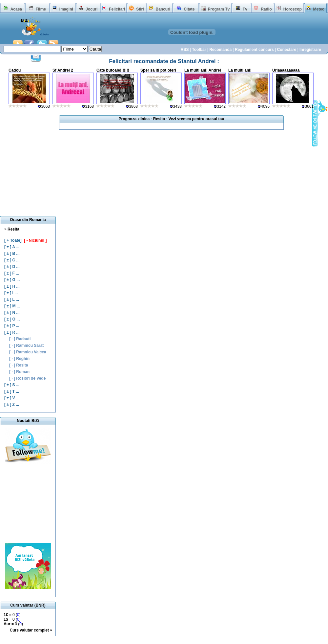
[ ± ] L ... (12, 300)
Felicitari (117, 9)
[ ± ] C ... (12, 260)
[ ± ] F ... (12, 273)
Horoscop (293, 9)
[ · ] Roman (19, 372)
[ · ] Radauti (20, 339)
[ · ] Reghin (19, 359)
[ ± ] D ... (12, 267)
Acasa (16, 9)
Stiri (140, 9)
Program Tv (219, 9)
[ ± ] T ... (12, 391)
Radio (266, 9)
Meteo (319, 9)
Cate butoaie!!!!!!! (113, 70)
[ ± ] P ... (12, 326)
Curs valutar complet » (31, 630)
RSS (185, 50)
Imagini (66, 9)
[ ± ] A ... (12, 247)
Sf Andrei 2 (63, 70)
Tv (245, 9)
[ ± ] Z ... (12, 405)
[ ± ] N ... (12, 313)
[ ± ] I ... (11, 293)
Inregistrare (310, 50)
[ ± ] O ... (12, 319)
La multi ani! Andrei (203, 70)
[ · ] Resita (19, 365)
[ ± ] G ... (12, 280)
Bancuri (163, 9)
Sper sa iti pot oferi (158, 70)
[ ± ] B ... (12, 254)
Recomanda (220, 50)
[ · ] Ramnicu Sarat (26, 345)
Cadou (15, 70)
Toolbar (199, 50)
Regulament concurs (254, 50)
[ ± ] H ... (12, 286)
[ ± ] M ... (12, 306)
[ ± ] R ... (12, 332)
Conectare (287, 50)
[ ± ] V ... (12, 398)
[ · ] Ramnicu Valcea (28, 352)
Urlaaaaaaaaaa (286, 70)
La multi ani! (240, 70)
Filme (41, 9)
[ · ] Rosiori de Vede (27, 378)
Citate (189, 9)
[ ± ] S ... (12, 385)
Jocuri (92, 9)
